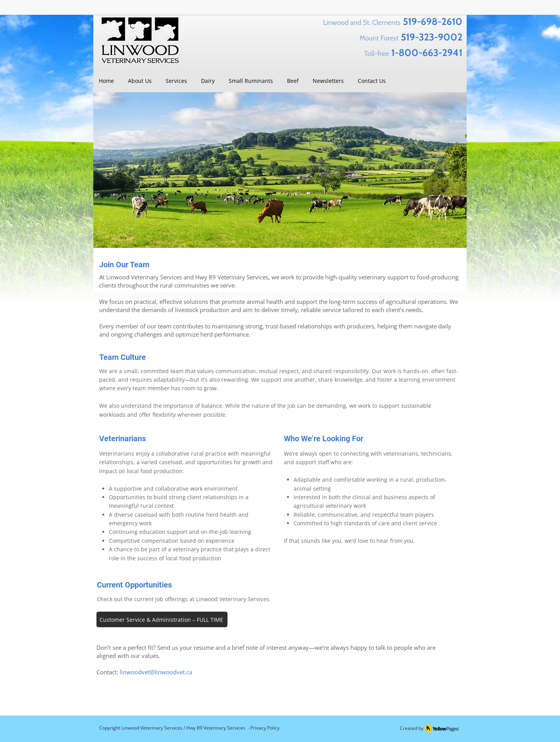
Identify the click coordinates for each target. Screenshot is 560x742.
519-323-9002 (432, 37)
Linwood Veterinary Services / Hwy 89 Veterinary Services (183, 728)
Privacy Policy (265, 728)
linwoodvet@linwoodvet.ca (156, 672)
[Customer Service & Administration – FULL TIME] (162, 619)
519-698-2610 (433, 21)
